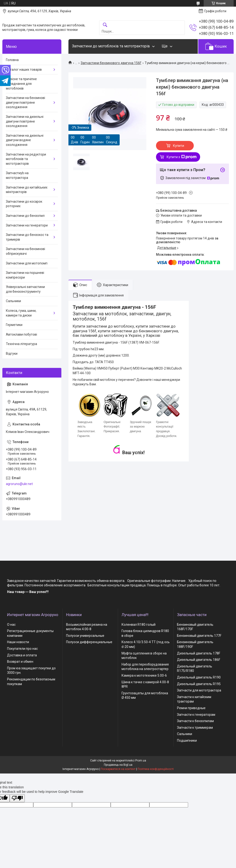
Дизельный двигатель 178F (199, 653)
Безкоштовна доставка (179, 210)
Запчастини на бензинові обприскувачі (25, 251)
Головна (12, 60)
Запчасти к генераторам (196, 715)
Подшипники (187, 740)
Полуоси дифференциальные (89, 642)
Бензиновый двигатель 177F (199, 636)
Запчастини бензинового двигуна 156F (111, 63)
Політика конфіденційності (156, 769)
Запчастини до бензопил (25, 216)
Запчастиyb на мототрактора (17, 175)
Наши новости (18, 642)
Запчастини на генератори (27, 225)
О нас (11, 625)
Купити (179, 146)
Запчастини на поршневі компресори (25, 275)
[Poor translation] (17, 798)
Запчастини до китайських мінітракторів (27, 190)
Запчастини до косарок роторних (24, 204)
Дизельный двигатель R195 (199, 684)
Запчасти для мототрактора (199, 690)
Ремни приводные (191, 708)
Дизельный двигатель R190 (199, 677)
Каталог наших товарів (24, 70)
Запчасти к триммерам (195, 728)
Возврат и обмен (20, 662)
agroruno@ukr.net (19, 484)
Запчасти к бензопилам (195, 721)
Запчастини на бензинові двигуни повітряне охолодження (25, 102)
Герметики (14, 325)
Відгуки (12, 354)
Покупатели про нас (22, 649)
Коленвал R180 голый (139, 625)
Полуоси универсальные (85, 636)
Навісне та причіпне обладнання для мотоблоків (21, 84)
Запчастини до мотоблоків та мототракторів (111, 46)
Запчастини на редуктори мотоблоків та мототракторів (26, 159)
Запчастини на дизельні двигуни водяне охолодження (25, 140)
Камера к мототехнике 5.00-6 (144, 675)
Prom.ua (141, 761)
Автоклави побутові (21, 334)
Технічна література (21, 344)
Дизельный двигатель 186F (199, 660)
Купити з (182, 157)
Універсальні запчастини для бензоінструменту (25, 289)
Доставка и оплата (22, 655)
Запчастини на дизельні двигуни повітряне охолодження (25, 121)
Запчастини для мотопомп (27, 263)
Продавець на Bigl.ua (118, 765)
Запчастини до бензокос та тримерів (27, 237)
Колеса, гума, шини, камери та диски (21, 313)
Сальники (13, 301)
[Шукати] (105, 25)
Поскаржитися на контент (118, 769)
